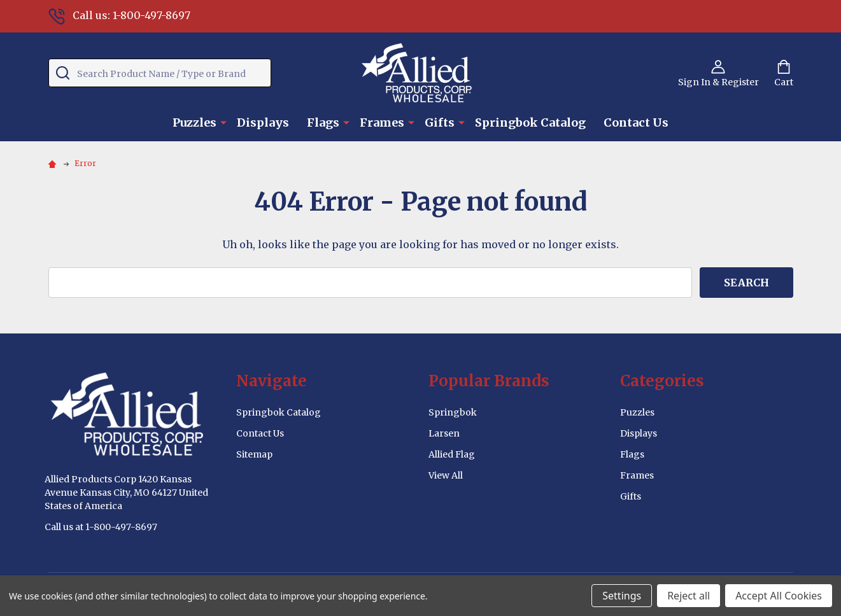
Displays (263, 122)
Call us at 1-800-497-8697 (101, 527)
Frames (382, 122)
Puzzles (194, 122)
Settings (622, 596)
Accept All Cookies (779, 596)
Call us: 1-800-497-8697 (119, 15)
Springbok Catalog (530, 122)
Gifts (440, 122)
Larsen (444, 433)
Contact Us (636, 122)
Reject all (689, 596)
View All (446, 475)
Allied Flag (452, 454)
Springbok (453, 412)
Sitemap (254, 454)
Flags (323, 122)
